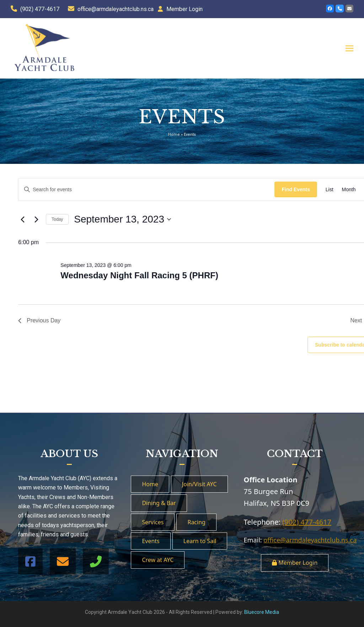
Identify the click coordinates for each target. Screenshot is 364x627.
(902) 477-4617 (40, 9)
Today (57, 219)
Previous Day (39, 320)
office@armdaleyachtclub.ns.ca (116, 9)
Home (174, 135)
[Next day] (36, 219)
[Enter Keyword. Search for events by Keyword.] (146, 190)
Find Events (296, 189)
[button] (349, 48)
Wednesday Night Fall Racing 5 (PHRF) (139, 275)
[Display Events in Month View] (349, 190)
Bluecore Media (262, 612)
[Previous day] (22, 219)
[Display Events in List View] (330, 190)
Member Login (184, 9)
